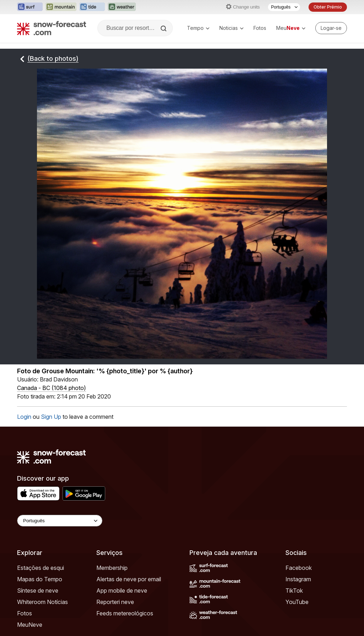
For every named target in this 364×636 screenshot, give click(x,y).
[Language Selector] (60, 521)
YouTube (297, 602)
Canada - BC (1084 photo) (52, 388)
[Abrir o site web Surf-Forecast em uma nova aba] (30, 7)
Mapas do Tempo (40, 579)
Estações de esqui (41, 568)
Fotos (260, 28)
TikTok (294, 590)
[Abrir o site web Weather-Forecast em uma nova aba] (122, 7)
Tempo (198, 28)
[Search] (164, 28)
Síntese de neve (38, 590)
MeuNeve (30, 625)
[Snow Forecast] (52, 28)
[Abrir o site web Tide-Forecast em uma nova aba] (92, 7)
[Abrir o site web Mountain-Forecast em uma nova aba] (61, 7)
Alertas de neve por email (129, 579)
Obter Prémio (328, 7)
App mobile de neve (122, 590)
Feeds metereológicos (125, 613)
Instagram (298, 579)
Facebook (299, 568)
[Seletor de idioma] (284, 7)
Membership (112, 568)
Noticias (231, 28)
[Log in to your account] (331, 28)
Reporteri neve (115, 602)
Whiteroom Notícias (42, 602)
